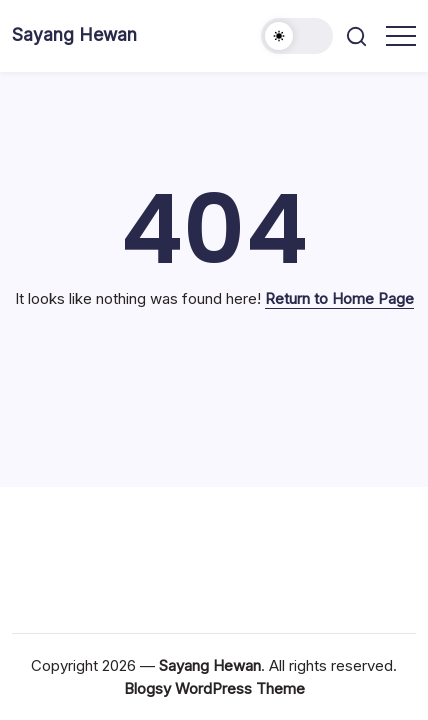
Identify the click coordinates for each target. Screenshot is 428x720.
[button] (297, 36)
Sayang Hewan (74, 34)
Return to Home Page (339, 298)
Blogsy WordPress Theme (214, 688)
